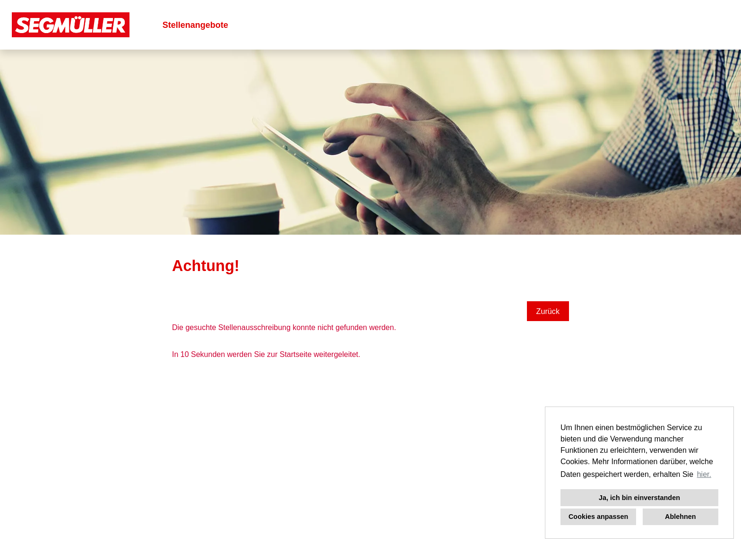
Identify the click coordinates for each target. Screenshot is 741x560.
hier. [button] (704, 474)
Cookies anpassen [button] (598, 517)
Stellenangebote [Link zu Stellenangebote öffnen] (195, 25)
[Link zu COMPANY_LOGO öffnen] (71, 25)
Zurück (548, 311)
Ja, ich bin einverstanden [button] (639, 498)
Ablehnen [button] (681, 517)
